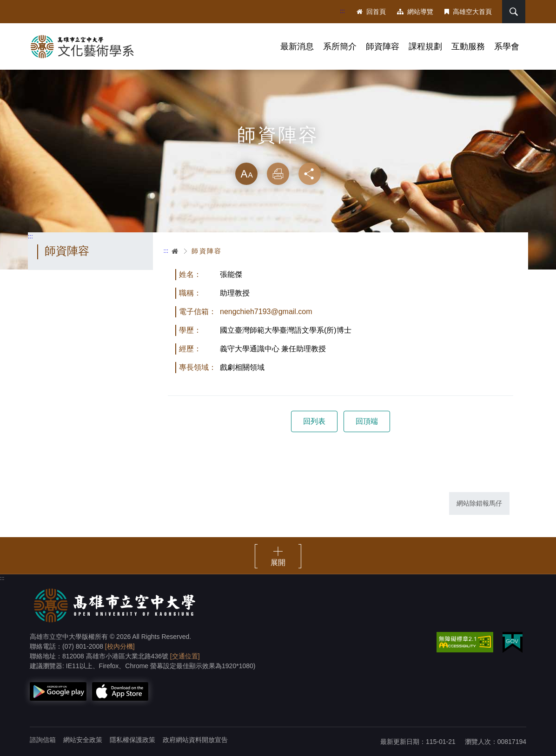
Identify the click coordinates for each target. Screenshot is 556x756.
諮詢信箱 (43, 740)
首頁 (175, 251)
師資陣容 (383, 46)
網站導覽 (415, 12)
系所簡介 (340, 46)
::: (342, 11)
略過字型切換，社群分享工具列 (278, 153)
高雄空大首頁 (468, 12)
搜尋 (514, 12)
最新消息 (297, 46)
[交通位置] (185, 656)
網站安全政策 (83, 740)
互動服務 (468, 46)
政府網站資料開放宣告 (195, 740)
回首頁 (371, 12)
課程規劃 (425, 46)
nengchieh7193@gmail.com (266, 312)
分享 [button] (310, 174)
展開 (278, 562)
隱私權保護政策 (132, 740)
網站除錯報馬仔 (479, 503)
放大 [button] (246, 174)
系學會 (507, 46)
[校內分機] (120, 646)
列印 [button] (278, 174)
